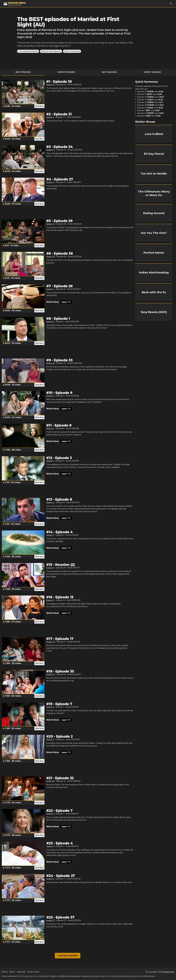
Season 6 (50, 707)
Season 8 (50, 781)
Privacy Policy (33, 972)
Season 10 (51, 674)
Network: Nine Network (51, 51)
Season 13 (51, 85)
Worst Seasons (152, 72)
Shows (5, 972)
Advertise (21, 972)
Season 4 (50, 182)
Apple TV (66, 302)
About (12, 972)
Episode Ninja (168, 972)
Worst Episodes (66, 72)
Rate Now (39, 106)
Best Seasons (109, 72)
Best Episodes (23, 72)
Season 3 (50, 502)
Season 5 (50, 117)
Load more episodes (68, 956)
